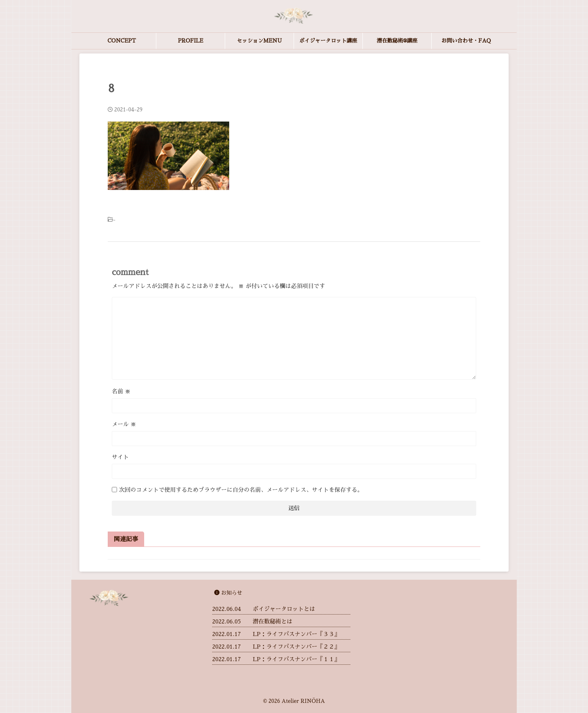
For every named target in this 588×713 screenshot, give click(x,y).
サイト (120, 457)
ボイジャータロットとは (284, 609)
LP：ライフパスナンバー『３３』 (296, 634)
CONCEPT (121, 41)
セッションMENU (259, 41)
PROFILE (191, 41)
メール (124, 424)
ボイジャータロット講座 (328, 41)
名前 (121, 391)
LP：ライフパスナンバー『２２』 (296, 647)
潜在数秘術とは (273, 621)
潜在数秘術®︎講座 (397, 41)
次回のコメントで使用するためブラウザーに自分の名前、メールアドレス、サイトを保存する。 (241, 490)
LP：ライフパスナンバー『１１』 (296, 659)
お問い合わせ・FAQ (466, 41)
